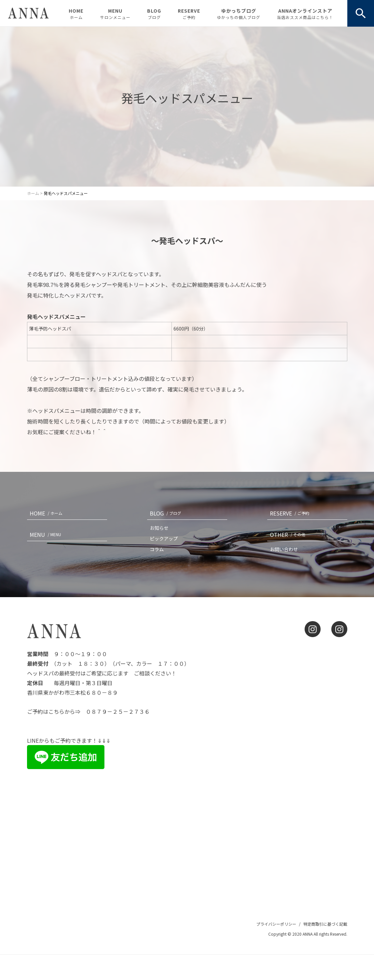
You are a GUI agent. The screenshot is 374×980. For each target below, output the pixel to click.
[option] (187, 107)
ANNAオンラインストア (305, 14)
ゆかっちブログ (239, 14)
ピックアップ (164, 538)
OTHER (289, 534)
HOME (76, 14)
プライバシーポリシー (276, 924)
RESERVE (189, 14)
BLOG (154, 14)
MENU (115, 14)
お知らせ (159, 528)
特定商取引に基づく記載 (325, 924)
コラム (157, 549)
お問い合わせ (284, 549)
